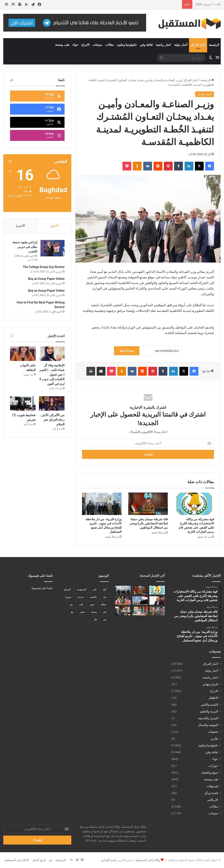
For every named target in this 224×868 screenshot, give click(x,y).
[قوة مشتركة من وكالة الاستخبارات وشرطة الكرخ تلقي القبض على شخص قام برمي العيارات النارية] (194, 504)
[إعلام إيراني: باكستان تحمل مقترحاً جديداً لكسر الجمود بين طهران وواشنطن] (123, 601)
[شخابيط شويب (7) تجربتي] (23, 403)
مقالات (110, 45)
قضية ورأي (211, 793)
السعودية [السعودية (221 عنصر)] (82, 589)
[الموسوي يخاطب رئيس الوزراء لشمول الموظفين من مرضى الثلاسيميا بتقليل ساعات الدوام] (157, 601)
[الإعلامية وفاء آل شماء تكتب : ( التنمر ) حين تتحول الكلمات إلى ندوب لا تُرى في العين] (52, 354)
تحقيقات (213, 732)
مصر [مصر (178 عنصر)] (82, 612)
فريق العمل (39, 860)
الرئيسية (214, 45)
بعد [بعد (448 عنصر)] (105, 597)
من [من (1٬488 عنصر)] (105, 619)
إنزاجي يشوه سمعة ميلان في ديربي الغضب (25, 247)
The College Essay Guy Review (44, 267)
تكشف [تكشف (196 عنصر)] (93, 597)
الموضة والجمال (208, 725)
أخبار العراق (198, 45)
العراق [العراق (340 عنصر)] (67, 589)
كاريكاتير (213, 800)
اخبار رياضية (163, 45)
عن (51, 860)
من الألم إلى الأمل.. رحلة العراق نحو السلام (52, 420)
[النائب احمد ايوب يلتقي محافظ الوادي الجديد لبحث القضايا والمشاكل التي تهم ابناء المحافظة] (123, 611)
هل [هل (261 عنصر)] (95, 619)
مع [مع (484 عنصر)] (72, 612)
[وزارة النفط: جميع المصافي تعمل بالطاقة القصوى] (140, 601)
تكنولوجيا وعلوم (127, 45)
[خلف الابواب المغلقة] (23, 354)
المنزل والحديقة (208, 718)
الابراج (85, 45)
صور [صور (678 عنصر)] (92, 604)
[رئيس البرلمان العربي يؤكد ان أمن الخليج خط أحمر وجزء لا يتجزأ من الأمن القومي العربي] (140, 611)
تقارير (214, 738)
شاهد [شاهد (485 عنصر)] (103, 604)
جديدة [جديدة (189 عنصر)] (80, 597)
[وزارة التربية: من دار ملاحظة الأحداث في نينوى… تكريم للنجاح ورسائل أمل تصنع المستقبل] (102, 504)
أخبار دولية (181, 45)
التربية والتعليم (209, 711)
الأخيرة (20, 226)
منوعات (97, 45)
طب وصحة (62, 45)
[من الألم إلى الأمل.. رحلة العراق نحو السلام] (52, 403)
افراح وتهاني (210, 684)
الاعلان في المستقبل (17, 860)
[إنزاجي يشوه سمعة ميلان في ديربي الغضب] (52, 248)
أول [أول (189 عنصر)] (104, 589)
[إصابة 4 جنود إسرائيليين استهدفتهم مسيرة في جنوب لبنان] (157, 611)
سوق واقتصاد (210, 772)
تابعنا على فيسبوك (42, 588)
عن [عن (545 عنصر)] (71, 604)
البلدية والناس (209, 705)
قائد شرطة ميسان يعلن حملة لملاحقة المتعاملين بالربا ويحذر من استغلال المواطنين (149, 523)
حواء (75, 45)
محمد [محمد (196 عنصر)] (94, 612)
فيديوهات (212, 786)
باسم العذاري (109, 860)
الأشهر (54, 226)
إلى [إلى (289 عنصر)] (94, 589)
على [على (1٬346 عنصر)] (81, 604)
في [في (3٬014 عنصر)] (105, 612)
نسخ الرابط (127, 351)
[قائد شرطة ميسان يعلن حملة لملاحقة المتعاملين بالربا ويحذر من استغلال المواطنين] (148, 504)
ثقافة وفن (146, 45)
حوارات (213, 766)
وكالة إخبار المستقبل (148, 860)
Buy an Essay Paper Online (46, 279)
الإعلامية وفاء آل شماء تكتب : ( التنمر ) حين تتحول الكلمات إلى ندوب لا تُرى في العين (52, 375)
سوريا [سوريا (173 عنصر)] (68, 597)
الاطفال (213, 698)
